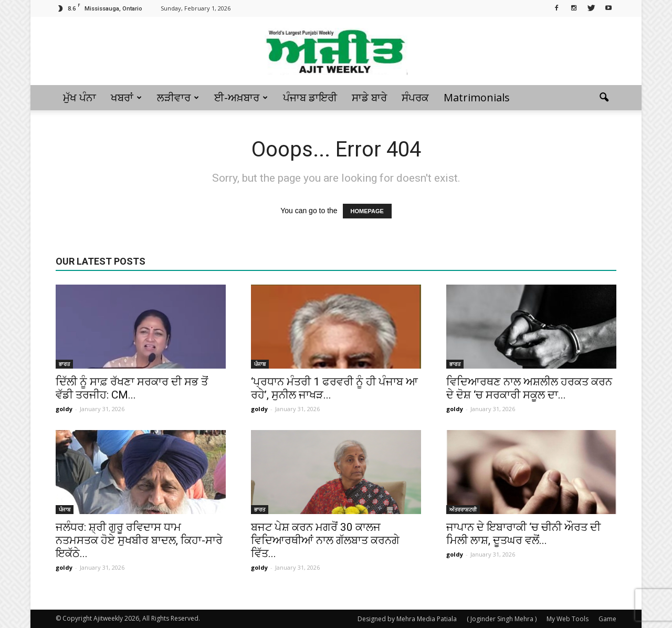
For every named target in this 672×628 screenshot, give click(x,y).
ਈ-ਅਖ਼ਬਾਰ (241, 97)
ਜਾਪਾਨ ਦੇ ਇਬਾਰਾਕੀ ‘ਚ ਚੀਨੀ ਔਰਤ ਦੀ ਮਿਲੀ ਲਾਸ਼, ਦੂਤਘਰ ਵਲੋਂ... (523, 534)
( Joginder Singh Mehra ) (502, 619)
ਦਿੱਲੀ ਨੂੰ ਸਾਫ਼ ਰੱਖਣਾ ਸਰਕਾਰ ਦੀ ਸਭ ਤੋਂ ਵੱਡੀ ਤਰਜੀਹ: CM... (132, 388)
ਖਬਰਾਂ (126, 97)
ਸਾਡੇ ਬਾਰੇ (369, 97)
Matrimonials (477, 97)
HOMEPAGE (367, 211)
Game (607, 619)
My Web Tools (568, 619)
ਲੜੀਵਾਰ (178, 97)
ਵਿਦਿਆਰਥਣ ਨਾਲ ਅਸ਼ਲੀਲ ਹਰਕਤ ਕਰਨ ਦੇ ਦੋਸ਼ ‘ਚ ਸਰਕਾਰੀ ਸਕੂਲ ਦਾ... (529, 388)
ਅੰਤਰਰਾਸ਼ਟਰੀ (463, 509)
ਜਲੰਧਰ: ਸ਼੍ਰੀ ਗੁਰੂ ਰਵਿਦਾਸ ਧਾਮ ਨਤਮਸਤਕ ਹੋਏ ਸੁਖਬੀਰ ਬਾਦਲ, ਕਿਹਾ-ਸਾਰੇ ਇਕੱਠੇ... (139, 540)
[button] (604, 98)
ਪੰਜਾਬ (260, 364)
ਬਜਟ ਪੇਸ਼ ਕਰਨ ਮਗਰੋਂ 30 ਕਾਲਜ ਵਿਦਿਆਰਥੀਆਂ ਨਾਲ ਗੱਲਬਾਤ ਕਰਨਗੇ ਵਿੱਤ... (325, 540)
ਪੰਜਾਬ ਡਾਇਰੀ (310, 97)
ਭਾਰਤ (64, 364)
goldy (64, 409)
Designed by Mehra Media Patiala (407, 619)
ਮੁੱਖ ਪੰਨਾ (80, 97)
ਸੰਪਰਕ (415, 97)
